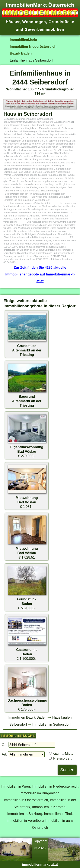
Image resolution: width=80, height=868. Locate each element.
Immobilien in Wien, (16, 786)
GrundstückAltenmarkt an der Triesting (27, 350)
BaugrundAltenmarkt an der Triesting (27, 401)
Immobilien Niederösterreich (33, 46)
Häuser (13, 22)
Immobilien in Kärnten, (49, 807)
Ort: (5, 745)
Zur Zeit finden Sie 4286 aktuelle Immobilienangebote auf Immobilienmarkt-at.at (40, 274)
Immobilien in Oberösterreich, (26, 800)
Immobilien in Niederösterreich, (56, 786)
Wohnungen (34, 22)
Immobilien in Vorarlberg (25, 820)
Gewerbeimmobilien (44, 29)
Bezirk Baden (21, 53)
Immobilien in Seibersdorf (51, 724)
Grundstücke (61, 22)
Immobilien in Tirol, (58, 814)
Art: (4, 754)
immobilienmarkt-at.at (40, 864)
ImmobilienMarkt (23, 40)
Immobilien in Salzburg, (25, 814)
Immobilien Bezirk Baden (27, 717)
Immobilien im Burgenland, (40, 793)
